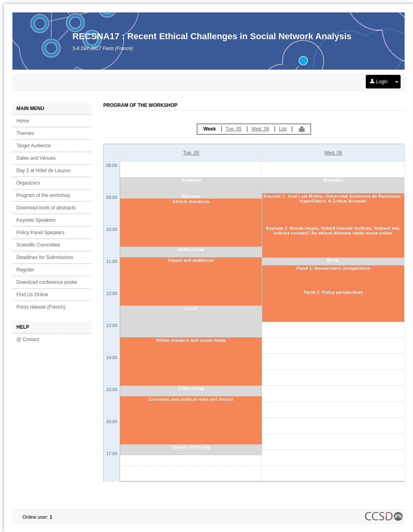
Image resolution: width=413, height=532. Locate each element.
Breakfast (191, 180)
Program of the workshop (43, 195)
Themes (25, 133)
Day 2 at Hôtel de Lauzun (43, 171)
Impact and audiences (191, 260)
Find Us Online (32, 295)
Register (25, 270)
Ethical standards (191, 201)
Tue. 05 (234, 129)
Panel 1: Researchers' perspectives (333, 268)
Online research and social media (191, 340)
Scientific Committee (38, 245)
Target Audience (34, 146)
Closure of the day (191, 447)
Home (23, 121)
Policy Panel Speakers (40, 233)
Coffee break (191, 249)
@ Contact (28, 339)
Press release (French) (41, 307)
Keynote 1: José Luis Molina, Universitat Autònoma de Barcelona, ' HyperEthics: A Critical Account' (333, 199)
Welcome (191, 196)
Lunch (191, 308)
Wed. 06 (260, 129)
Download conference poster (47, 282)
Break (333, 260)
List (283, 129)
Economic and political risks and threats (191, 399)
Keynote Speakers (36, 220)
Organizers (28, 183)
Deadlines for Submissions (45, 257)
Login (379, 82)
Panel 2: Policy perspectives (333, 292)
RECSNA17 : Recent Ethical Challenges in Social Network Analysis (212, 36)
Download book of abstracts (46, 208)
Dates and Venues (36, 158)
